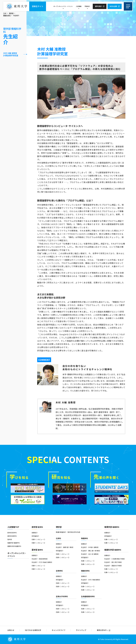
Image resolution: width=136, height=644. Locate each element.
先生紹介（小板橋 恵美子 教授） (115, 559)
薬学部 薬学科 (12, 536)
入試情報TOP (13, 527)
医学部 (37, 527)
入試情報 (79, 6)
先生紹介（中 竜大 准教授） (90, 547)
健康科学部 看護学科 (14, 546)
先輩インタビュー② (38, 543)
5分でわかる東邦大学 (33, 630)
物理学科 (84, 538)
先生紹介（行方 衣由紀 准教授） (42, 562)
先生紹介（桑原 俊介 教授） (65, 547)
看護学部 (112, 527)
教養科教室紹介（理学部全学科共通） (69, 532)
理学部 (11, 13)
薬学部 (37, 550)
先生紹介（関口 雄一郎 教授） (91, 551)
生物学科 (59, 571)
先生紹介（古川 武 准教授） (90, 554)
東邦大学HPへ (102, 630)
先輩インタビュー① (38, 539)
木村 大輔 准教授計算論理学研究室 (11, 54)
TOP (5, 13)
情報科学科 (7, 15)
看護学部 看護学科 (14, 543)
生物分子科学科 (62, 596)
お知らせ (11, 630)
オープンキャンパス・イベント (63, 6)
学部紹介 (87, 6)
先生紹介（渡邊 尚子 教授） (114, 566)
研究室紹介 (35, 536)
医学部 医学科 (12, 533)
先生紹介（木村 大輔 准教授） (91, 580)
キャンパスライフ (59, 630)
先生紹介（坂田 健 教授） (40, 559)
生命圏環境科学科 (88, 596)
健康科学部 (113, 550)
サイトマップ (81, 630)
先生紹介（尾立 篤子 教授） (114, 562)
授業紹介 (35, 533)
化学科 (58, 538)
